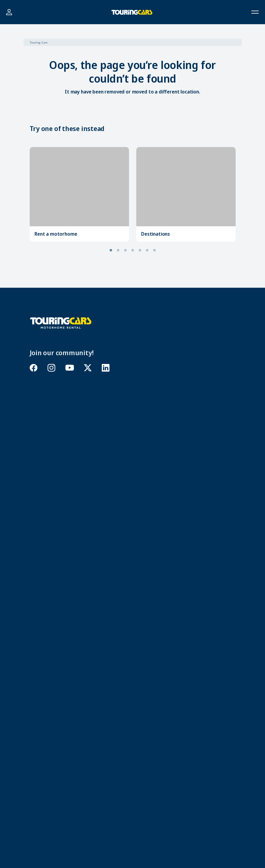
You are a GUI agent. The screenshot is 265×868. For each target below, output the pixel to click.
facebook (34, 368)
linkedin (106, 368)
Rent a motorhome (56, 234)
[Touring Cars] (61, 323)
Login (9, 12)
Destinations (156, 234)
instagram (52, 368)
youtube (70, 368)
